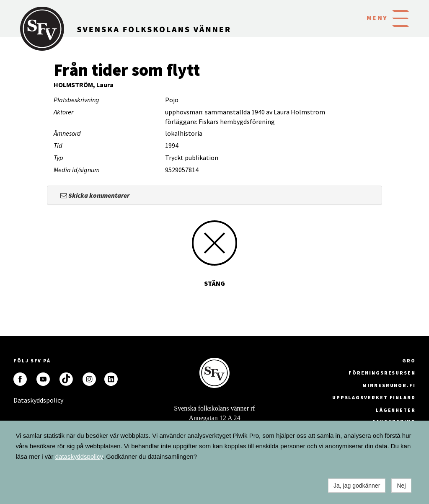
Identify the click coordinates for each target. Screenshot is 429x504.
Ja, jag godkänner (357, 486)
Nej (401, 486)
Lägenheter (396, 410)
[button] (401, 18)
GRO (409, 361)
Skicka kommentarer (95, 195)
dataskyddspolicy (79, 456)
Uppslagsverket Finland (374, 397)
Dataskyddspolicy (20, 400)
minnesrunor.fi (389, 385)
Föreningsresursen (382, 373)
